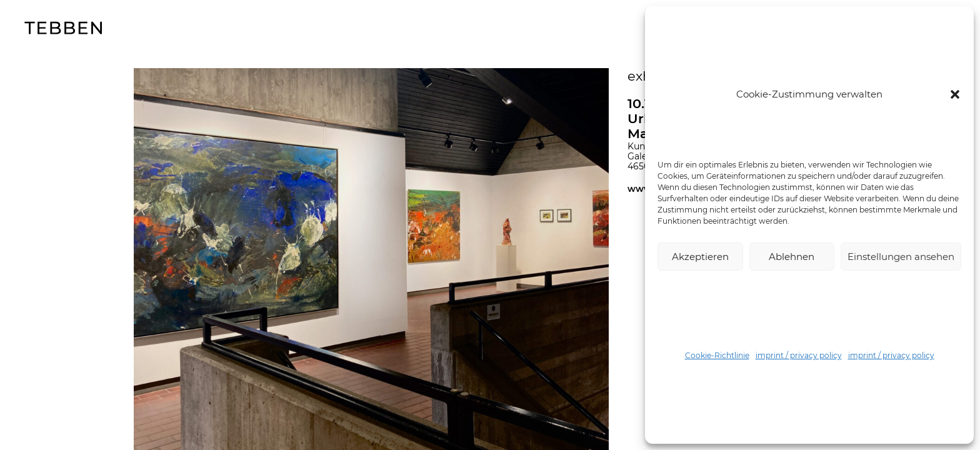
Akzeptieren (700, 257)
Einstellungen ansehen (901, 257)
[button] (955, 94)
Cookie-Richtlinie (717, 355)
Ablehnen (792, 257)
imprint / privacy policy (799, 355)
